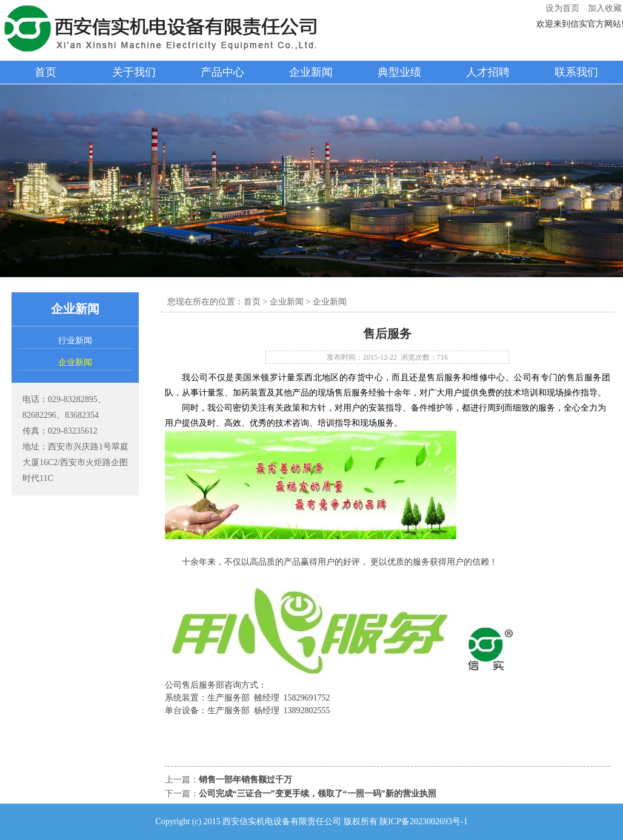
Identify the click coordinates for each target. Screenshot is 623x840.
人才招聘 (488, 72)
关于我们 (134, 72)
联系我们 (576, 72)
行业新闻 (75, 341)
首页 (45, 72)
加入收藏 (605, 8)
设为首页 (562, 8)
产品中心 (222, 72)
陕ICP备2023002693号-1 (423, 822)
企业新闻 (311, 72)
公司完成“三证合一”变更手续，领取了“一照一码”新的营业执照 (318, 794)
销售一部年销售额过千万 (245, 780)
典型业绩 (399, 72)
